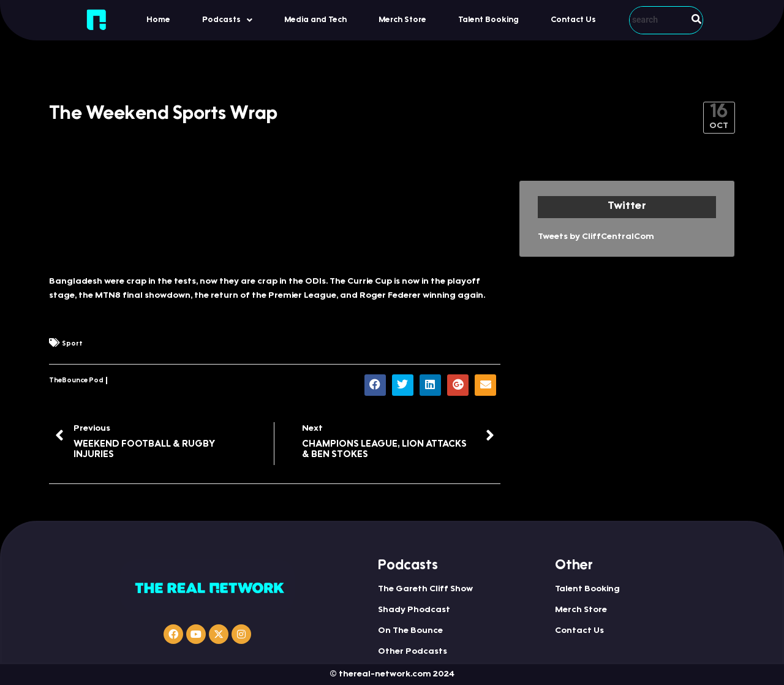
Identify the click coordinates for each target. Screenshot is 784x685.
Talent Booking (488, 20)
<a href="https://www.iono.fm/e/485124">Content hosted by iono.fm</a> (275, 221)
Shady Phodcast (414, 610)
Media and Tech (315, 20)
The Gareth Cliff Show (425, 589)
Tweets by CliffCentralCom (596, 237)
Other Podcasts (413, 652)
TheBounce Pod (76, 381)
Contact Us (573, 20)
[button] (227, 20)
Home (158, 20)
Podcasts (227, 20)
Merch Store (402, 20)
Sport (72, 344)
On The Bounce (410, 631)
